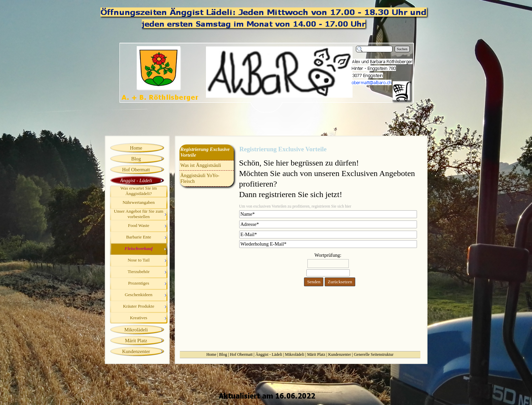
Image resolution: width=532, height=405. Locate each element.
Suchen (402, 49)
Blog (223, 354)
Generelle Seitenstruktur (374, 354)
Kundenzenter (339, 354)
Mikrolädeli (295, 354)
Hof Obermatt (241, 354)
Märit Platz (316, 354)
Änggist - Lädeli (269, 354)
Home (211, 354)
